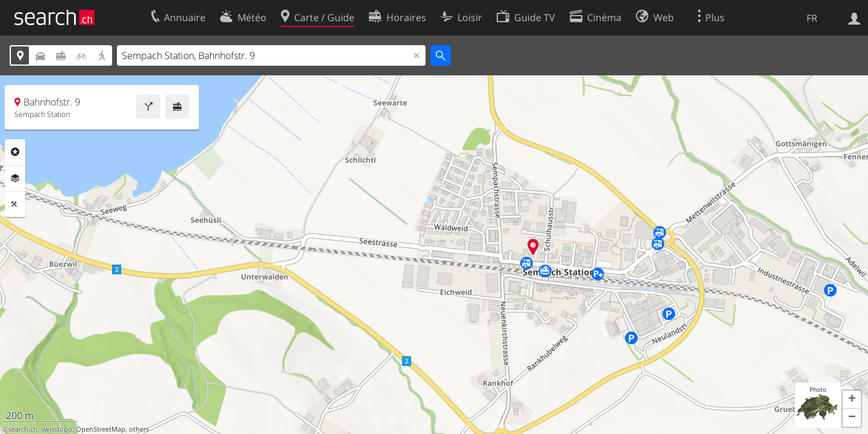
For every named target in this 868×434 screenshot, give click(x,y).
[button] (852, 400)
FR (812, 18)
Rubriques (15, 152)
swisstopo (57, 429)
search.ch (23, 429)
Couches (15, 178)
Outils (15, 204)
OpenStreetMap (101, 429)
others (139, 429)
